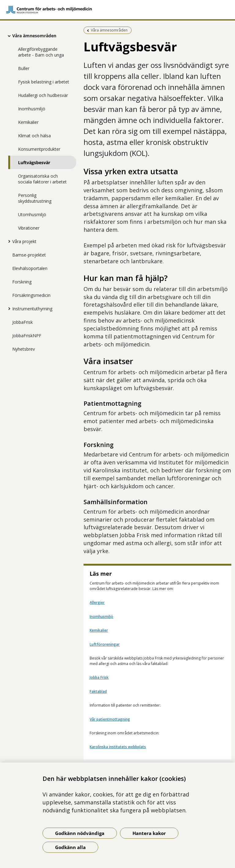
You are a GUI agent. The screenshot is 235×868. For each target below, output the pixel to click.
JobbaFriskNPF (27, 336)
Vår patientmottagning (110, 719)
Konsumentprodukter (39, 149)
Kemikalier (28, 122)
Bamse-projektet (29, 255)
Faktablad (98, 691)
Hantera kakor (149, 833)
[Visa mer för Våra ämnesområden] (8, 36)
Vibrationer (29, 228)
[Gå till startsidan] (117, 10)
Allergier (97, 602)
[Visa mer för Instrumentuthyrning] (8, 308)
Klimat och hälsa (34, 136)
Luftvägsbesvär (34, 163)
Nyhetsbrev (24, 349)
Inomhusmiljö (32, 109)
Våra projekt (24, 241)
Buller (24, 68)
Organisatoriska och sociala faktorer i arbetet (42, 179)
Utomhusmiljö (32, 214)
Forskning (22, 282)
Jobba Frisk (99, 677)
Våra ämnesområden (34, 36)
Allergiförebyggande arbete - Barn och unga (41, 52)
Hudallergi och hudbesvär (43, 95)
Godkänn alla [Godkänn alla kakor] (70, 847)
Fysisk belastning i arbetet (44, 82)
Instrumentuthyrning (32, 309)
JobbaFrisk (22, 322)
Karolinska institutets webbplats (118, 747)
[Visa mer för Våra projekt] (8, 241)
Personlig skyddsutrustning (35, 198)
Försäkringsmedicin (31, 295)
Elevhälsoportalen (30, 268)
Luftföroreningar (105, 644)
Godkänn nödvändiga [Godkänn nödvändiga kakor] (80, 833)
